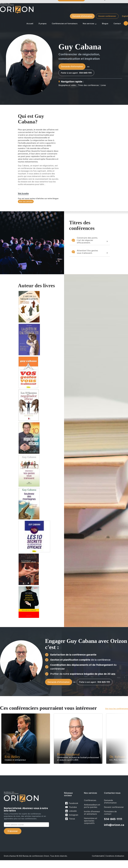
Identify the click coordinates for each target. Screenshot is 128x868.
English (125, 16)
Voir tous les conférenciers (117, 709)
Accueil (30, 24)
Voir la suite (23, 193)
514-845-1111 (113, 819)
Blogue (105, 24)
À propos (42, 24)
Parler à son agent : (76, 73)
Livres (103, 85)
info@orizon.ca (114, 825)
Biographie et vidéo (67, 85)
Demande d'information (82, 16)
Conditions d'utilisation (115, 856)
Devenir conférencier (107, 16)
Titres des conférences (89, 85)
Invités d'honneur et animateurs (92, 813)
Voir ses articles (26, 201)
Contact (117, 24)
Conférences (90, 800)
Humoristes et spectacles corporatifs (91, 821)
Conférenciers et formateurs (65, 24)
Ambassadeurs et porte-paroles (92, 806)
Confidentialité (98, 856)
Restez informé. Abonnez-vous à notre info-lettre (26, 810)
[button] (90, 24)
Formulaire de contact (110, 813)
